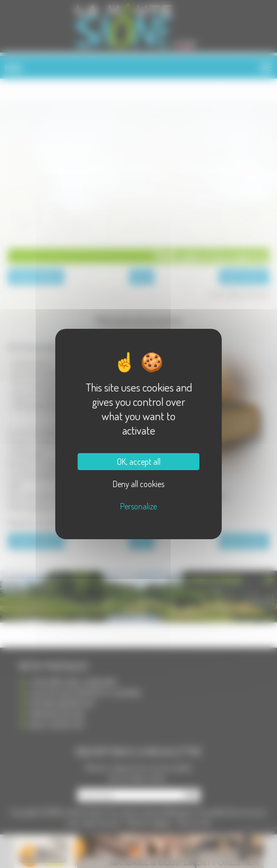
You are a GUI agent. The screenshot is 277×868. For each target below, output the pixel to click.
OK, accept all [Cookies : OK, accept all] (139, 462)
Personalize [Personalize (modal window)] (138, 506)
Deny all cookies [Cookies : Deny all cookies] (138, 484)
